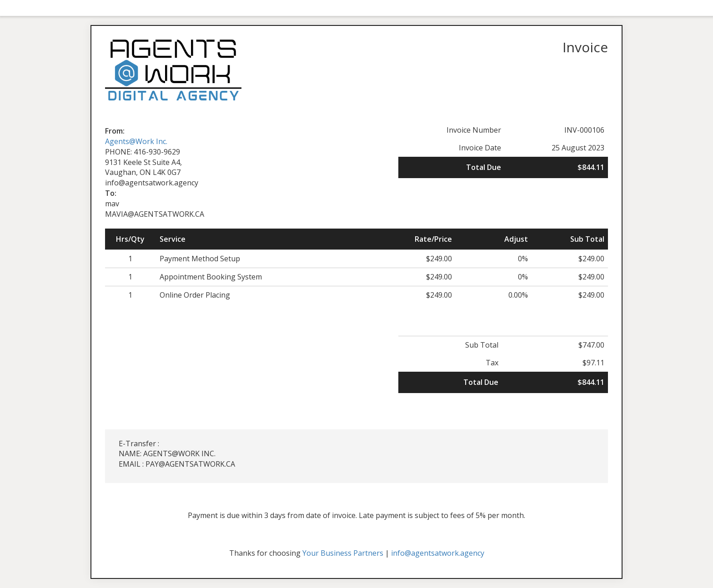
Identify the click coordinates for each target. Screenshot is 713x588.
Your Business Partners (343, 553)
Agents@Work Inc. (136, 141)
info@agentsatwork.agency (438, 553)
